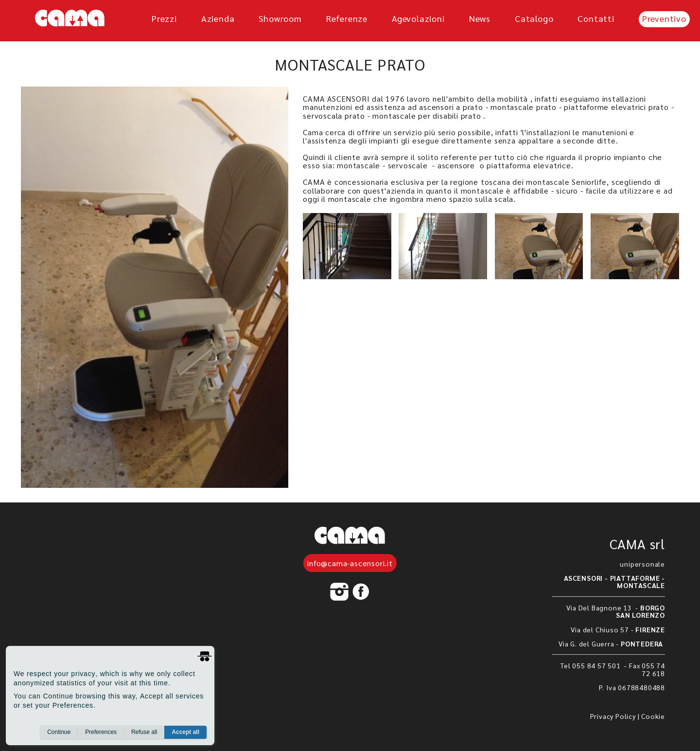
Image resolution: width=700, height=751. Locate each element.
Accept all (185, 732)
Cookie (653, 716)
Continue (59, 732)
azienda (218, 18)
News (480, 18)
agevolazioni (418, 18)
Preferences (101, 732)
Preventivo (664, 18)
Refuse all (144, 732)
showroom (280, 18)
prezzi (164, 18)
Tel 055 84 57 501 (591, 665)
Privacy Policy (613, 716)
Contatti (596, 18)
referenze (347, 18)
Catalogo (534, 18)
